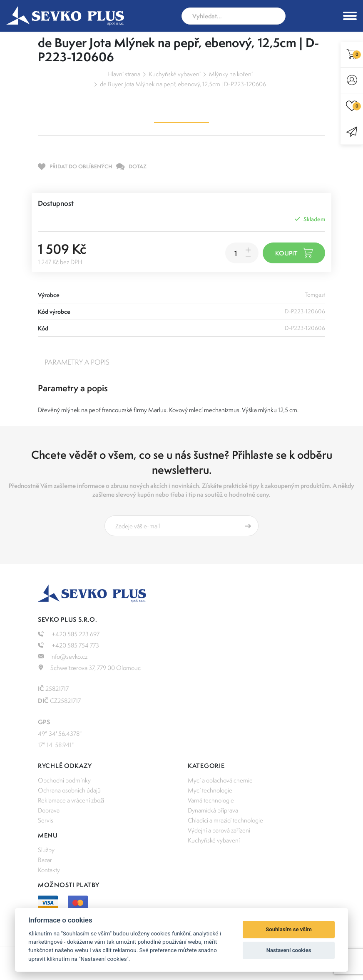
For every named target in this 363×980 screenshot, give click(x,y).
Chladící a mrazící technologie (225, 820)
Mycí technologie (210, 790)
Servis (46, 820)
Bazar (45, 860)
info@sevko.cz (63, 656)
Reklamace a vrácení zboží (71, 800)
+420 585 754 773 (68, 645)
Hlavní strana (124, 74)
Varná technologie (211, 800)
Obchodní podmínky (64, 780)
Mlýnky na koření (231, 74)
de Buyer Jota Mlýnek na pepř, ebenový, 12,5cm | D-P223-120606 (183, 84)
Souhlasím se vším (289, 929)
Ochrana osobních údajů (69, 790)
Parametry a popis (77, 362)
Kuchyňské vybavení (175, 74)
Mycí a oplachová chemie (220, 780)
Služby (46, 850)
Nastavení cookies (289, 950)
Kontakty (49, 870)
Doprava (49, 810)
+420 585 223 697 (69, 634)
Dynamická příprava (213, 810)
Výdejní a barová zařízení (219, 830)
